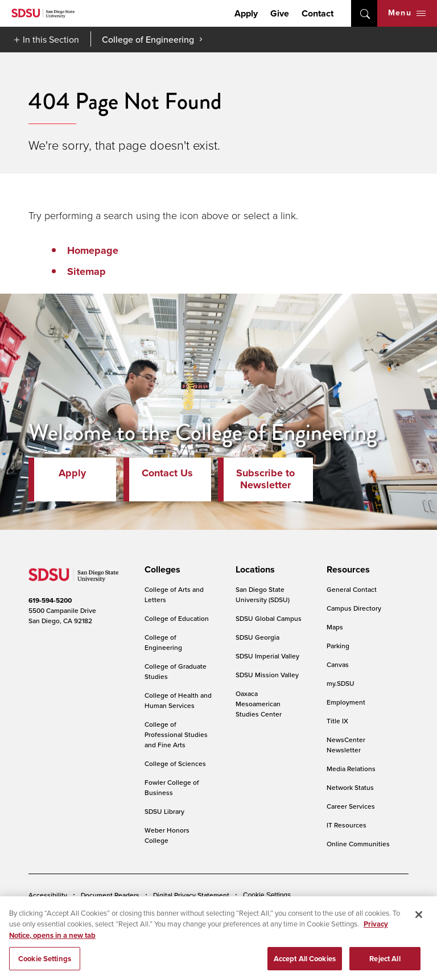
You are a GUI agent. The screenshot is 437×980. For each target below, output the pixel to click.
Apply (246, 13)
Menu (407, 13)
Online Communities (358, 844)
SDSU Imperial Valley (267, 656)
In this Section (51, 39)
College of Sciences (175, 763)
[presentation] (161, 570)
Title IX (337, 721)
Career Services (351, 806)
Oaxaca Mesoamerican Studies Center (259, 704)
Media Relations (351, 769)
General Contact (352, 589)
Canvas (338, 664)
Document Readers (110, 895)
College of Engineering (148, 39)
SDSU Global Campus (269, 618)
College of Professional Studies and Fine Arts (176, 734)
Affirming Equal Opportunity (335, 912)
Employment (346, 702)
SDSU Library (164, 811)
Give (280, 13)
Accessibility (48, 895)
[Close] (419, 945)
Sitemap (86, 271)
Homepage (93, 250)
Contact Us (167, 473)
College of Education (177, 618)
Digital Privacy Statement (191, 895)
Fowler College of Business (172, 787)
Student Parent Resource (240, 912)
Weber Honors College (167, 835)
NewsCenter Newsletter (346, 745)
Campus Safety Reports (64, 912)
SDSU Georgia (257, 637)
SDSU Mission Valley (267, 675)
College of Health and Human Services (178, 700)
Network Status (350, 787)
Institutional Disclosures (151, 912)
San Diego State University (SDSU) (263, 594)
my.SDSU (341, 683)
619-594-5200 (50, 600)
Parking (338, 646)
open (364, 13)
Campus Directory (354, 608)
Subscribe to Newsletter (265, 479)
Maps (335, 627)
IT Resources (347, 825)
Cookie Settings (267, 895)
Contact (318, 13)
